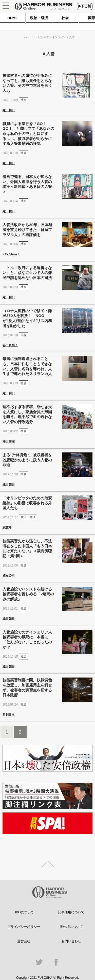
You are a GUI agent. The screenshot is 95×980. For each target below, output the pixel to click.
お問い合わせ (71, 941)
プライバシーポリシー (24, 927)
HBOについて (24, 912)
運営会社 (24, 941)
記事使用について (71, 912)
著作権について (71, 927)
